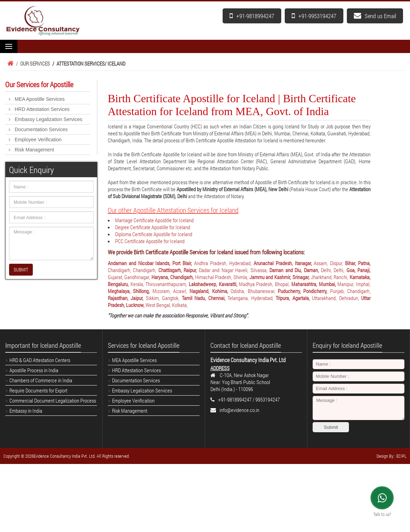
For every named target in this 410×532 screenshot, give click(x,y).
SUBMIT (21, 269)
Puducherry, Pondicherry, (304, 291)
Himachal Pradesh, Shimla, (222, 277)
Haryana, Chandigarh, (173, 277)
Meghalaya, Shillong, (130, 291)
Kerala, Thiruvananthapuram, (160, 284)
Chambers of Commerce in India (41, 380)
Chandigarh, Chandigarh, (133, 270)
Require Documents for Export (38, 390)
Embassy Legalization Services (49, 119)
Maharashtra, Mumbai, (315, 284)
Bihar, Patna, (358, 263)
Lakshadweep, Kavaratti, (214, 284)
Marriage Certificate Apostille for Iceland (154, 220)
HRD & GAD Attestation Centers (40, 360)
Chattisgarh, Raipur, (179, 270)
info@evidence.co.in (239, 410)
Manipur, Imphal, (354, 284)
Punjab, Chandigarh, (350, 291)
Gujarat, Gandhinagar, (130, 277)
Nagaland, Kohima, (210, 291)
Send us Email (375, 16)
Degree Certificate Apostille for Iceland (153, 227)
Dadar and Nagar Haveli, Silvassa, (234, 270)
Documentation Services (41, 129)
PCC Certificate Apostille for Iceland (150, 241)
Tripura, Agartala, (294, 298)
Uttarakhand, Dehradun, (337, 298)
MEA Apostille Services (40, 99)
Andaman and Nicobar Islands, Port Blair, (151, 263)
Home (9, 63)
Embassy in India (26, 411)
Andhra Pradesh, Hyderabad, (224, 263)
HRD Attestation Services (42, 109)
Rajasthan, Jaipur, (127, 298)
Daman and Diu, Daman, (295, 270)
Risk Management (34, 150)
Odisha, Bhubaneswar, (254, 291)
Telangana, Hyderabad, (252, 298)
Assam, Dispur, (329, 263)
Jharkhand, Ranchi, (330, 277)
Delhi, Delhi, (334, 270)
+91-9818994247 (252, 16)
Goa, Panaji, (359, 270)
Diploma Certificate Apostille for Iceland (154, 234)
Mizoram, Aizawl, (171, 291)
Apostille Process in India (34, 370)
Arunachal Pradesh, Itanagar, (284, 263)
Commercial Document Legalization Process (53, 400)
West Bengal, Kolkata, (167, 305)
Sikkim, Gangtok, (164, 298)
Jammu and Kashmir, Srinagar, (280, 277)
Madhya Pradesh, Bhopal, (265, 284)
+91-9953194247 (314, 16)
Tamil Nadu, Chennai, (205, 298)
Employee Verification (38, 140)
